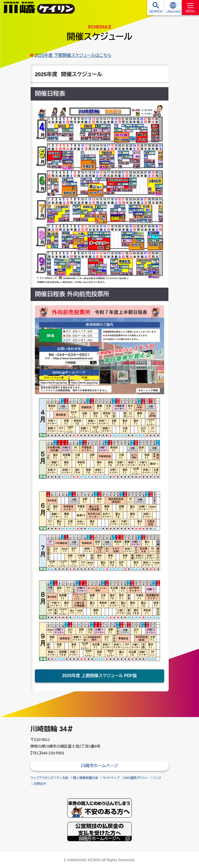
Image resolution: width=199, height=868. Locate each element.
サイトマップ (111, 778)
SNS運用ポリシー (136, 778)
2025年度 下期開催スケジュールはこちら (73, 55)
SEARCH (156, 12)
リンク (157, 778)
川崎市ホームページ (99, 766)
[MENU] (190, 7)
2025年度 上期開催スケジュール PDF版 (99, 676)
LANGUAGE (174, 12)
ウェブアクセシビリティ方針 (49, 778)
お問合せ (40, 784)
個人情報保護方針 (86, 778)
